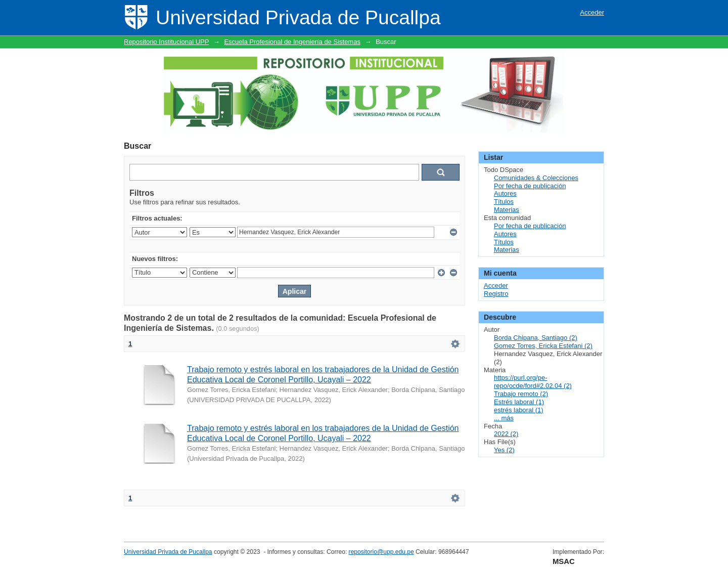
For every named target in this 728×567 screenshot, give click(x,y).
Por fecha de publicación (530, 186)
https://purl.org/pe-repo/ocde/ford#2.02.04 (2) (533, 382)
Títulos (504, 202)
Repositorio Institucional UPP (166, 42)
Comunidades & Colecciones (536, 178)
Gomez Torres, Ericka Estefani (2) (543, 346)
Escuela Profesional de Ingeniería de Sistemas (292, 42)
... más (504, 418)
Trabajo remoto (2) (521, 394)
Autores (505, 193)
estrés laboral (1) (519, 410)
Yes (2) (504, 450)
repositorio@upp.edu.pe (381, 552)
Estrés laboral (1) (519, 402)
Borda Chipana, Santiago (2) (536, 338)
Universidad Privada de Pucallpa (168, 552)
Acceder (592, 12)
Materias (507, 210)
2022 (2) (506, 434)
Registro (496, 294)
